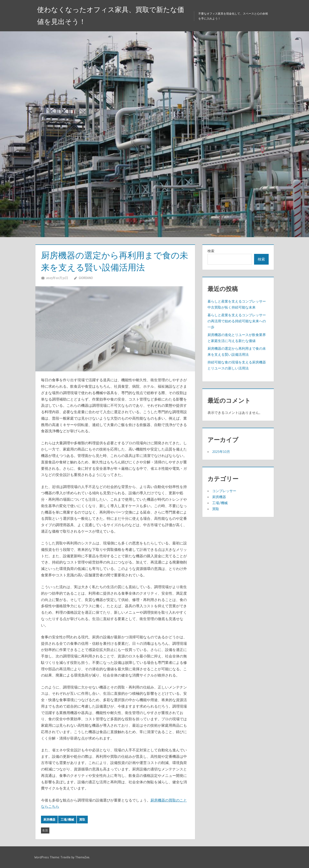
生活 (45, 830)
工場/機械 (67, 820)
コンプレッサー (224, 491)
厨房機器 (49, 820)
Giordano (86, 278)
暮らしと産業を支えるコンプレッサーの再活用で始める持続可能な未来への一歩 (237, 321)
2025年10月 (221, 452)
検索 (211, 251)
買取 (82, 820)
